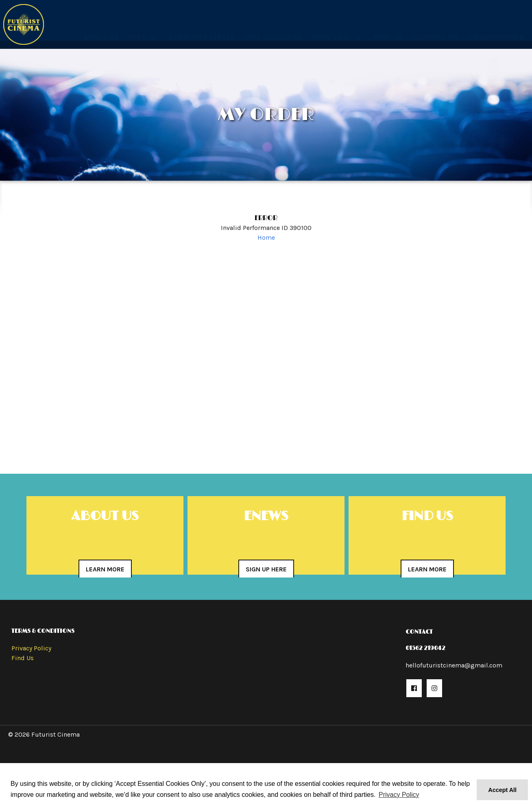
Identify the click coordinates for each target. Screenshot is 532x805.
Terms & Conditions (43, 631)
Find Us (388, 28)
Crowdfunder (496, 28)
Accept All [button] (502, 790)
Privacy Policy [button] (399, 795)
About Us (101, 28)
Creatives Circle (202, 28)
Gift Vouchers (273, 28)
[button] (414, 688)
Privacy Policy (31, 648)
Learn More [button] (105, 569)
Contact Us (435, 28)
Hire (137, 28)
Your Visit (331, 28)
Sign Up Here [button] (266, 569)
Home (266, 237)
